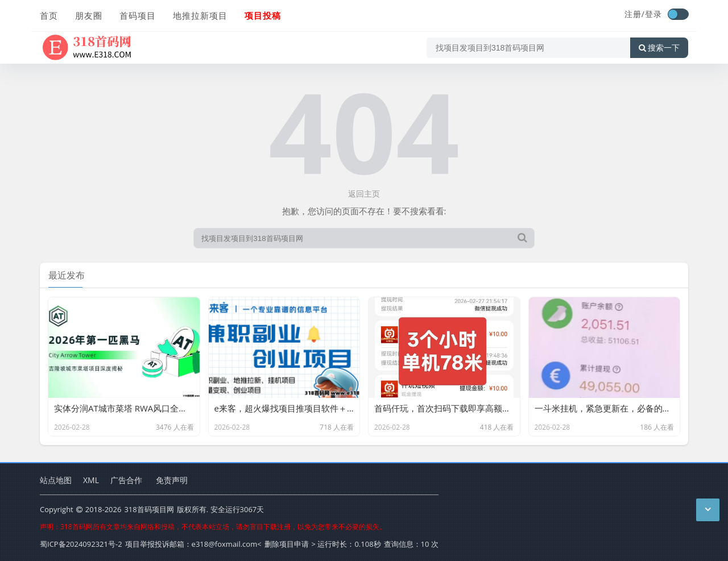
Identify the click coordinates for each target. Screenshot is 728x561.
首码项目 (138, 15)
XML (91, 480)
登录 (653, 14)
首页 (49, 15)
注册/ (635, 14)
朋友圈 (89, 15)
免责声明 (172, 480)
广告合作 (126, 480)
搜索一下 (659, 48)
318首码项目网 (149, 509)
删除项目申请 (287, 544)
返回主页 (364, 194)
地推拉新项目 (200, 15)
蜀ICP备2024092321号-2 (81, 544)
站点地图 (56, 480)
